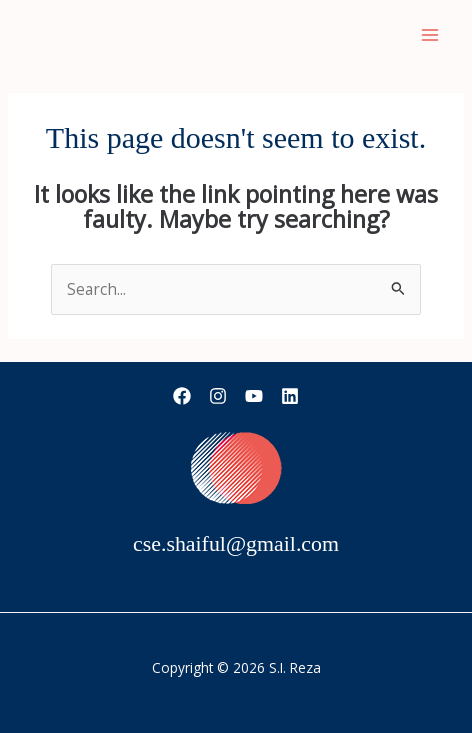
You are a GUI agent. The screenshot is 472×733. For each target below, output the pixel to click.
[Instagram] (218, 396)
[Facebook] (182, 396)
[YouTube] (254, 396)
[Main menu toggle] (430, 34)
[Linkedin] (290, 396)
